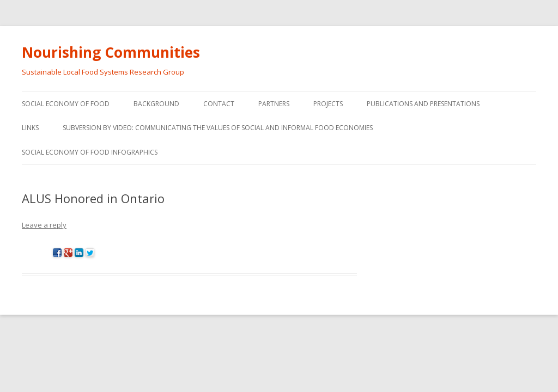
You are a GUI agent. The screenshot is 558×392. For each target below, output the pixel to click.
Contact (219, 104)
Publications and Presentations (423, 104)
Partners (274, 104)
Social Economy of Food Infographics (90, 152)
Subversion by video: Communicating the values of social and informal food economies (218, 128)
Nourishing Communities (111, 52)
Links (30, 128)
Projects (328, 104)
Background (156, 104)
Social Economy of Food (66, 104)
